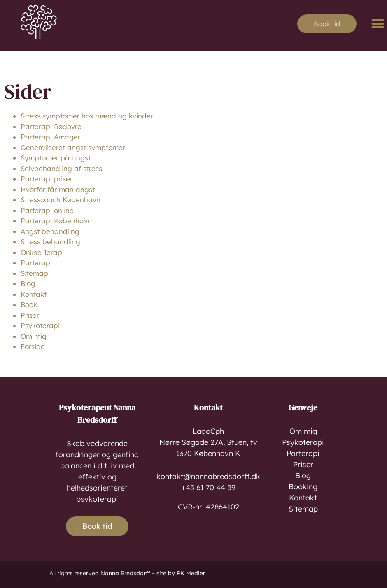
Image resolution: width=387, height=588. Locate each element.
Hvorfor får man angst (58, 189)
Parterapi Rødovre (51, 126)
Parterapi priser (47, 179)
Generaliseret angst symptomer (73, 147)
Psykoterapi (40, 325)
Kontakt (34, 294)
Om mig (34, 336)
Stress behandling (50, 242)
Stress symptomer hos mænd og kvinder (87, 116)
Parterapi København (56, 221)
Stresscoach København (61, 200)
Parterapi (36, 263)
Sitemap (34, 273)
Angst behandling (50, 231)
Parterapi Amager (50, 137)
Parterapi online (47, 210)
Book (29, 304)
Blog (28, 284)
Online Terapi (42, 252)
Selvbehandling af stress (61, 168)
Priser (30, 315)
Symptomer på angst (56, 158)
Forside (33, 346)
